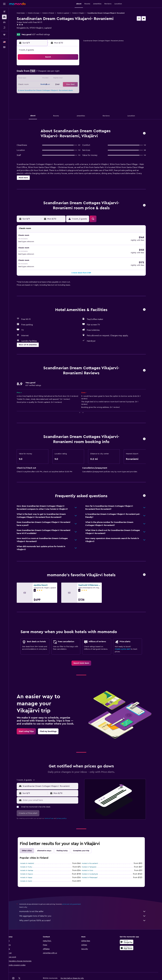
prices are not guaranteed (76, 894)
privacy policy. (66, 809)
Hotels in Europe (38, 13)
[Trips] (4, 35)
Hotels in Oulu (92, 861)
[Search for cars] (4, 22)
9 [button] (40, 79)
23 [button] (40, 91)
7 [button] (71, 72)
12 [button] (59, 79)
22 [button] (77, 85)
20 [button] (65, 85)
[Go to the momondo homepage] (17, 4)
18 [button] (53, 85)
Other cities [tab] (31, 841)
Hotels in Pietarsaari (94, 868)
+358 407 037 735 (29, 31)
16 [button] (40, 85)
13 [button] (65, 79)
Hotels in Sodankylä (94, 864)
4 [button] (53, 72)
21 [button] (71, 85)
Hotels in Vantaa (31, 861)
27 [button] (65, 91)
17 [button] (46, 85)
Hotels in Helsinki (31, 854)
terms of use (53, 809)
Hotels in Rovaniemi (94, 854)
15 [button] (77, 79)
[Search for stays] (4, 17)
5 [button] (59, 72)
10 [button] (46, 79)
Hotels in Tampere (93, 857)
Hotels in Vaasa (30, 868)
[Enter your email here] (54, 790)
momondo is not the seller (87, 902)
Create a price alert (127, 639)
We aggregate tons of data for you (87, 906)
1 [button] (77, 66)
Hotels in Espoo (31, 864)
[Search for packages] (4, 28)
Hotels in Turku (30, 857)
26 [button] (59, 91)
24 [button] (46, 91)
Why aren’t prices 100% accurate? (87, 911)
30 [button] (40, 97)
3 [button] (47, 72)
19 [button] (59, 85)
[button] (4, 4)
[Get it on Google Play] (131, 932)
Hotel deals (25, 13)
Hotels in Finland (52, 13)
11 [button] (53, 79)
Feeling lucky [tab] (66, 841)
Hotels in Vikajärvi (83, 13)
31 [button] (47, 97)
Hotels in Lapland (67, 13)
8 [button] (77, 72)
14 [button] (71, 79)
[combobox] (54, 776)
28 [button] (71, 91)
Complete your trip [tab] (85, 841)
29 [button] (77, 91)
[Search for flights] (4, 12)
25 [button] (53, 91)
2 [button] (40, 72)
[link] (85, 653)
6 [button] (65, 72)
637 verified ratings (45, 34)
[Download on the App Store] (131, 938)
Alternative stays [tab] (48, 841)
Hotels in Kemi (30, 871)
